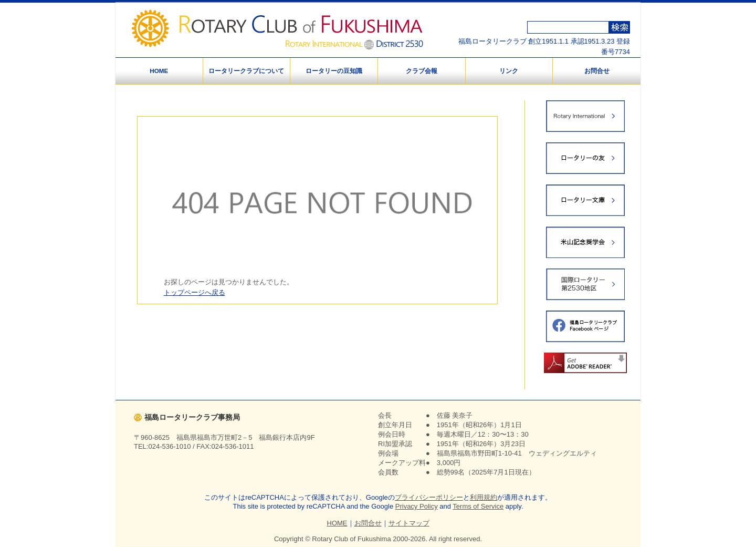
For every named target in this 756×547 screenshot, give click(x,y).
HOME (159, 71)
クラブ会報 (422, 71)
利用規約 (484, 497)
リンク (509, 71)
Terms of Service (478, 506)
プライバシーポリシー (429, 497)
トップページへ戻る (195, 292)
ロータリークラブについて (246, 71)
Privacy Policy (417, 506)
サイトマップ (409, 523)
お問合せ (597, 71)
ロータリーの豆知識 (334, 71)
